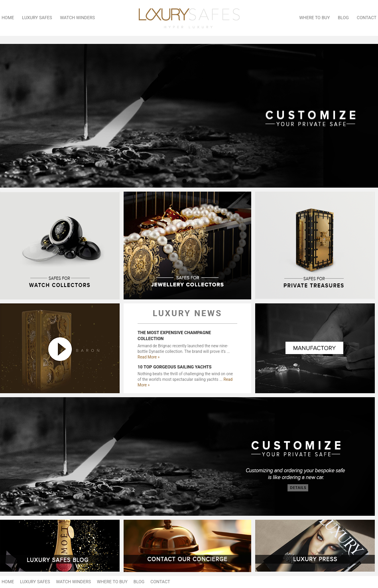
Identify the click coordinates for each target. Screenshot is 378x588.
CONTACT (367, 18)
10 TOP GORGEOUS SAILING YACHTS (175, 367)
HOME (8, 18)
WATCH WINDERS (78, 18)
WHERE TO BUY (315, 18)
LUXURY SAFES (37, 18)
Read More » (149, 357)
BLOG (343, 18)
